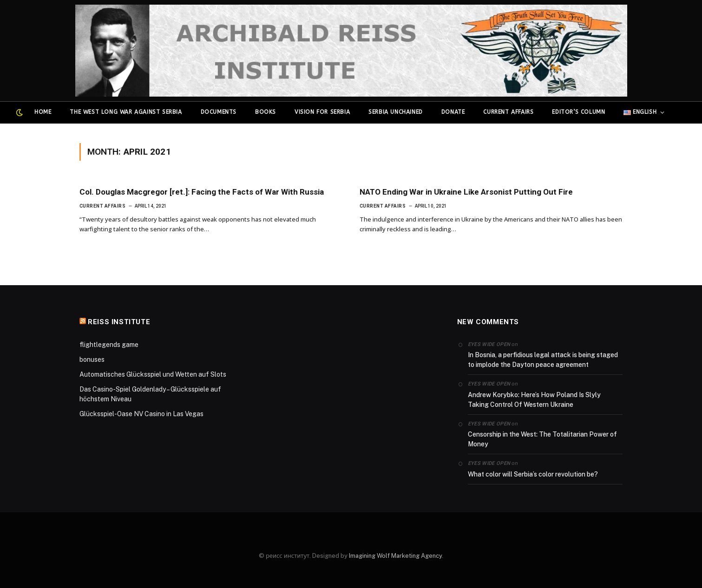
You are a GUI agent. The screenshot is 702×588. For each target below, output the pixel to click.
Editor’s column (578, 112)
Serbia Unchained (396, 112)
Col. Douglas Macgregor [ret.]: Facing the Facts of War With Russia (202, 192)
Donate (453, 112)
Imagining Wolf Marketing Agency (395, 556)
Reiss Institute (119, 322)
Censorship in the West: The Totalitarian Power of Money (542, 439)
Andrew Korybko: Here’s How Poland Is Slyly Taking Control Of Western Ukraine (534, 400)
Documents (219, 112)
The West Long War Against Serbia (126, 112)
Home (43, 112)
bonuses (92, 359)
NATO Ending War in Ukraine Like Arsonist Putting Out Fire (466, 192)
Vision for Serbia (322, 112)
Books (266, 112)
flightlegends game (109, 345)
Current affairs (508, 112)
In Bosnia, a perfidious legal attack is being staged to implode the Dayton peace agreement (543, 360)
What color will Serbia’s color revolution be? (533, 474)
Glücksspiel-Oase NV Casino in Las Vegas (141, 414)
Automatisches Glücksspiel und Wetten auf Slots (153, 374)
